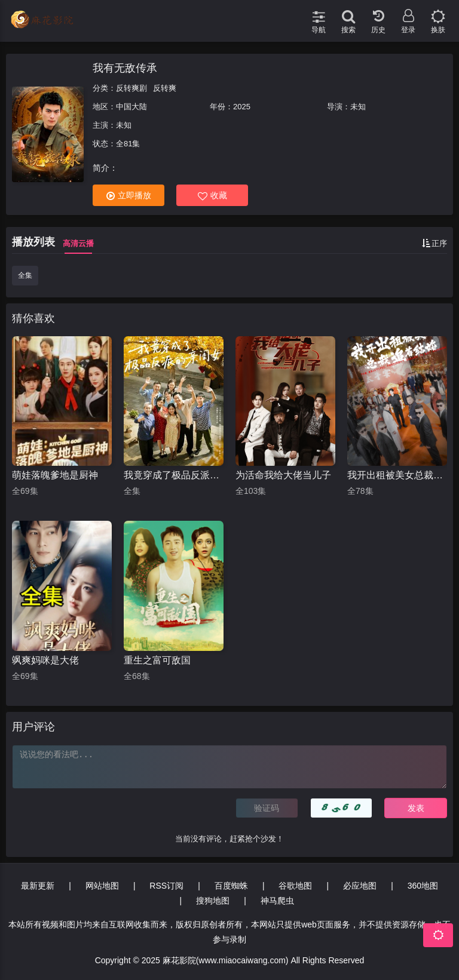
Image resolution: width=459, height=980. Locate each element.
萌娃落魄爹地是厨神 (55, 475)
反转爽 (165, 88)
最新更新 (38, 886)
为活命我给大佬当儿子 (283, 475)
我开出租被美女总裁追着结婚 (397, 475)
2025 (242, 107)
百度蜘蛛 (231, 886)
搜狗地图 (213, 901)
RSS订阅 (166, 886)
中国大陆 (131, 107)
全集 (25, 275)
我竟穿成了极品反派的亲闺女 (174, 475)
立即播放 (129, 196)
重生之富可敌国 (157, 660)
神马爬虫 (277, 901)
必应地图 (360, 886)
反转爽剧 (131, 88)
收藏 (212, 196)
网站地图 (102, 886)
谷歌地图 (295, 886)
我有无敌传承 (125, 68)
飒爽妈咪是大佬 (45, 660)
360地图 (423, 886)
